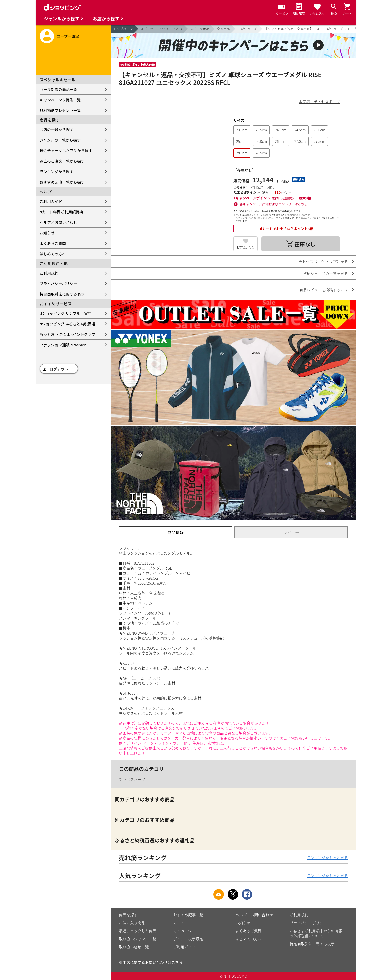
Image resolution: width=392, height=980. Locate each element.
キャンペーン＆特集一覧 (60, 100)
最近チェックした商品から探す (66, 150)
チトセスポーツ (132, 779)
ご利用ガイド (51, 201)
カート (179, 923)
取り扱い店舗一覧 (134, 947)
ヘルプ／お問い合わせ (58, 222)
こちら (177, 962)
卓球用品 (223, 29)
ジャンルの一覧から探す (60, 140)
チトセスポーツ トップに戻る (323, 262)
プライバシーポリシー (58, 284)
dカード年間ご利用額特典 (61, 212)
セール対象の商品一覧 (58, 89)
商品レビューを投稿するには (324, 290)
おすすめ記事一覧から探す (62, 182)
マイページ (183, 931)
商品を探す (128, 915)
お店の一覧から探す (57, 129)
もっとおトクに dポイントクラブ (68, 334)
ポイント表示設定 (188, 939)
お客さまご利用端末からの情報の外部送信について (316, 933)
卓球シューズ (247, 29)
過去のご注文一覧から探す (62, 161)
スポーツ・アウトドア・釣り (162, 29)
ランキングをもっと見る (327, 858)
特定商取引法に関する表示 (62, 294)
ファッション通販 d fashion (63, 345)
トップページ (123, 29)
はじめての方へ (53, 254)
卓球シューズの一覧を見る (326, 274)
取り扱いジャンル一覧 (138, 939)
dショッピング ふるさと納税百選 (68, 324)
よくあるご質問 (53, 243)
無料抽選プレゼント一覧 (60, 110)
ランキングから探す (57, 171)
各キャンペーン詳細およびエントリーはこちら (274, 204)
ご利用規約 (49, 273)
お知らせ (47, 233)
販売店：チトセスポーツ (319, 101)
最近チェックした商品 (138, 931)
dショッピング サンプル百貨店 (66, 313)
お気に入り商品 (132, 923)
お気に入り (246, 247)
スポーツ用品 (200, 29)
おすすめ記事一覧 (188, 915)
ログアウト (59, 369)
